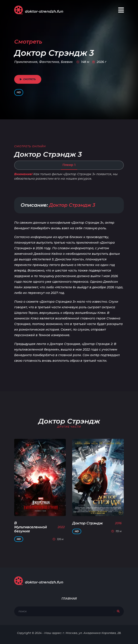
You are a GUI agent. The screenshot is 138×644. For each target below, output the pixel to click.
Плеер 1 (69, 165)
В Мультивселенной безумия (31, 527)
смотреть (28, 79)
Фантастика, (49, 62)
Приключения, (26, 62)
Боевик (67, 62)
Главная (69, 598)
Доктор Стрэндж (87, 523)
